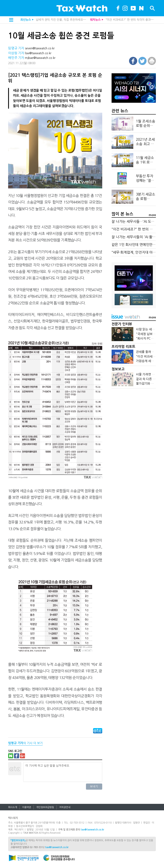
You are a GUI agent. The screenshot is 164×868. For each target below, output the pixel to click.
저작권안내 (65, 807)
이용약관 (27, 807)
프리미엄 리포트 (123, 347)
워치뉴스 (95, 20)
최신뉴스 (26, 20)
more (152, 215)
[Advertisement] (134, 422)
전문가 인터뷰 (122, 324)
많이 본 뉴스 (122, 214)
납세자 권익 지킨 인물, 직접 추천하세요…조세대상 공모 (69, 20)
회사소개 (13, 807)
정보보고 (118, 369)
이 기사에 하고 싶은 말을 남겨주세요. (63, 772)
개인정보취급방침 (45, 807)
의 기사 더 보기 (25, 743)
